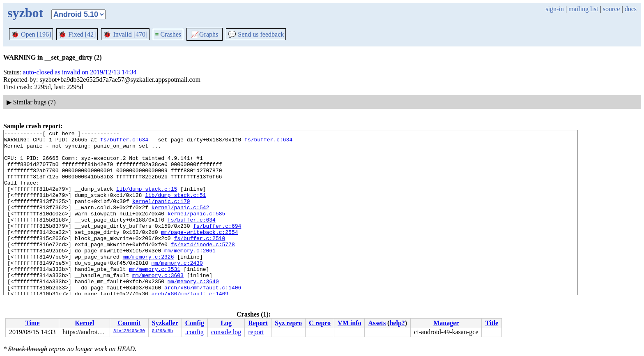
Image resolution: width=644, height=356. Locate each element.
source (612, 9)
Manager (446, 323)
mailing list (583, 9)
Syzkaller (165, 323)
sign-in (554, 9)
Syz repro (288, 323)
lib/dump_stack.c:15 (147, 201)
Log (226, 323)
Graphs (205, 34)
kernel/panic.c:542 (180, 223)
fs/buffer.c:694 (217, 245)
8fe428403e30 (129, 331)
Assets (377, 323)
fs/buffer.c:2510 (199, 260)
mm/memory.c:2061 (190, 275)
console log (226, 332)
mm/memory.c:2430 (177, 290)
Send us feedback (256, 34)
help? (397, 323)
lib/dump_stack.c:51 (175, 208)
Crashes (168, 34)
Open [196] (31, 34)
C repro (320, 323)
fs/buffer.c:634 (124, 142)
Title (492, 323)
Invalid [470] (125, 34)
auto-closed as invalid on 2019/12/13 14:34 (80, 72)
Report (258, 323)
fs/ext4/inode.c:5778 (203, 268)
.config (194, 332)
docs (631, 9)
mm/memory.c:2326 (148, 282)
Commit (129, 323)
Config (195, 323)
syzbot (25, 13)
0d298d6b (162, 331)
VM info (349, 323)
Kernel (84, 323)
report (256, 332)
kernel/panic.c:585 (196, 231)
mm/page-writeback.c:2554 (199, 253)
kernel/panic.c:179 (161, 216)
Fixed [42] (77, 34)
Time (32, 323)
